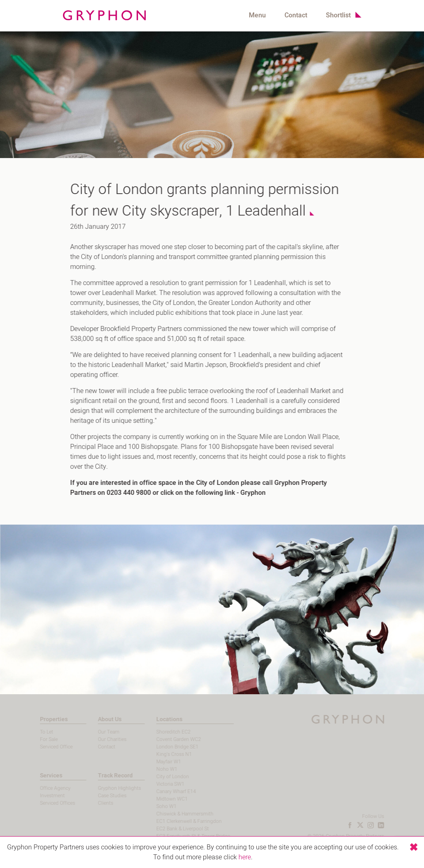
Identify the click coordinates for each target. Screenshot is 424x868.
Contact (296, 15)
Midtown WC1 (160, 799)
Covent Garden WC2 (166, 739)
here (245, 857)
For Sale (37, 739)
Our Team (97, 732)
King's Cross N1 (162, 754)
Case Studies (100, 796)
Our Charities (100, 739)
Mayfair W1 (157, 762)
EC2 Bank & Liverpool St (170, 829)
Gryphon (249, 493)
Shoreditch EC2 (161, 732)
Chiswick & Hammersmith (173, 814)
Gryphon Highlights (108, 788)
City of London (160, 777)
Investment (40, 796)
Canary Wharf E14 (164, 791)
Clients (94, 803)
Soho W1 (154, 806)
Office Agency (43, 788)
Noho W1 (155, 769)
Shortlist (338, 15)
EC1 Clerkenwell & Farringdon (177, 821)
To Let (34, 732)
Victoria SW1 (158, 784)
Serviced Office (44, 747)
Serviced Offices (45, 803)
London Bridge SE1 (165, 747)
